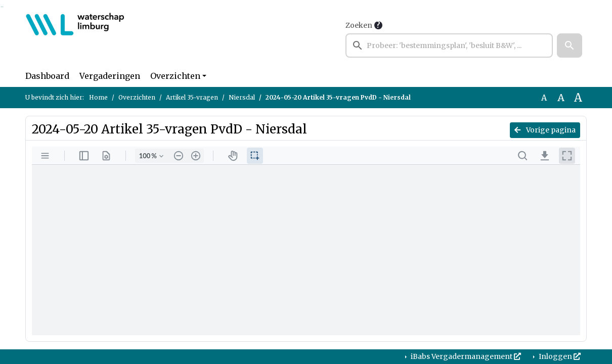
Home (98, 97)
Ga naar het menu (3, 7)
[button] (570, 45)
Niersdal (242, 97)
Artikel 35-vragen (192, 97)
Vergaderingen (110, 76)
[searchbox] (449, 45)
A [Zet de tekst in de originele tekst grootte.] (544, 98)
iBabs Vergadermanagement (465, 356)
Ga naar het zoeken (1, 7)
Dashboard (47, 76)
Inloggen (559, 356)
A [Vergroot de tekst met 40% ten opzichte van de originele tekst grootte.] (578, 98)
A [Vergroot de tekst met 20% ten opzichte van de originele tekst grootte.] (561, 98)
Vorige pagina (545, 130)
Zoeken (359, 25)
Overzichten (175, 76)
